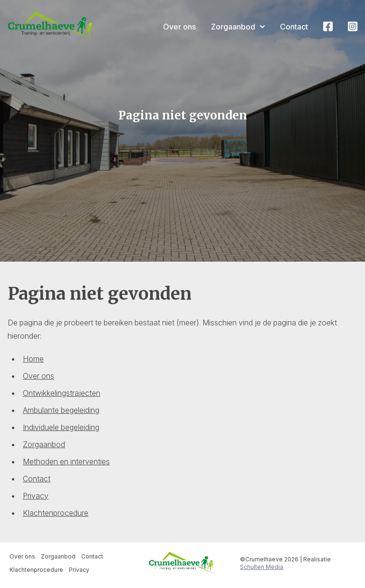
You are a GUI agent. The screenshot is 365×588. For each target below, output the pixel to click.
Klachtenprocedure (56, 513)
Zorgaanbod (238, 27)
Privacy (36, 496)
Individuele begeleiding (61, 427)
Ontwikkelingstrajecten (62, 393)
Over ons (179, 27)
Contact (294, 27)
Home (33, 359)
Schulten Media (262, 567)
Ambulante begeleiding (61, 410)
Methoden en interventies (66, 461)
